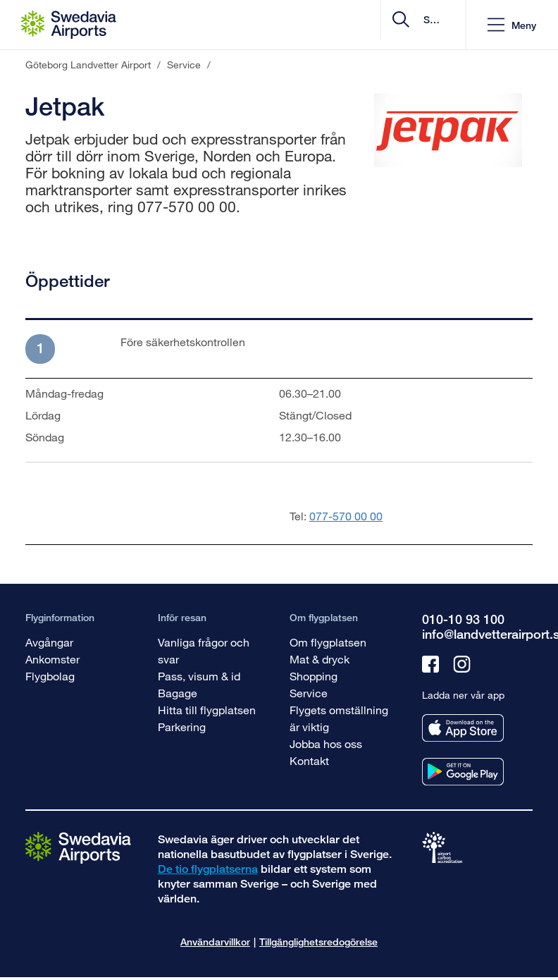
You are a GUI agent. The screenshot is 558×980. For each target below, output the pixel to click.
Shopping (314, 676)
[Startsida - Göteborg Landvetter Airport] (69, 25)
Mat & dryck (320, 659)
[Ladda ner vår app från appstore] (463, 728)
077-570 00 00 (346, 516)
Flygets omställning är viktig (339, 718)
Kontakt (309, 760)
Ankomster (52, 659)
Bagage (178, 693)
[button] (512, 25)
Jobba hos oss (326, 743)
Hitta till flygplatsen (207, 710)
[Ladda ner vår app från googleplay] (463, 772)
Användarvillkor (215, 942)
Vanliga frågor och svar (204, 650)
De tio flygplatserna (208, 869)
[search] (371, 25)
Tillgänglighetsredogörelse (318, 942)
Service (309, 693)
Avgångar (49, 642)
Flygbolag (50, 676)
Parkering (182, 727)
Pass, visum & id (199, 676)
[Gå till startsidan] (78, 847)
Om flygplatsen (328, 642)
